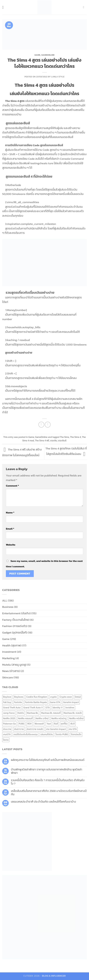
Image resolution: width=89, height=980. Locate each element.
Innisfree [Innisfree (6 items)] (70, 708)
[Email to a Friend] (48, 425)
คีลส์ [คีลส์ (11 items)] (56, 724)
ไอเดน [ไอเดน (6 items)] (6, 740)
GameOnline (48, 55)
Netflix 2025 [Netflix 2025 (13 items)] (9, 718)
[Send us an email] (85, 7)
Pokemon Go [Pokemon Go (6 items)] (10, 724)
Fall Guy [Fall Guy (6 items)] (7, 702)
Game (37, 55)
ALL (5, 601)
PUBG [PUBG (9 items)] (22, 724)
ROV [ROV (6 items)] (29, 724)
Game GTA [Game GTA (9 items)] (55, 702)
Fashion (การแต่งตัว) (15, 626)
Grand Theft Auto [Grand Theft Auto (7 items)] (12, 708)
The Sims (65, 437)
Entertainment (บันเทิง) (16, 613)
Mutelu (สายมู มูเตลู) (14, 665)
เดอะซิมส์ (62, 441)
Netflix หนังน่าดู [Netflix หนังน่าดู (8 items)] (59, 718)
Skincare (8, 677)
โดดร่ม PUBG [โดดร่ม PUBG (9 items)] (62, 734)
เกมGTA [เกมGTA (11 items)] (7, 734)
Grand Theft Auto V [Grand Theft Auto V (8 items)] (33, 708)
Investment (9, 652)
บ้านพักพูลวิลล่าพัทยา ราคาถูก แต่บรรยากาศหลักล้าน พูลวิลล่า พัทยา (46, 771)
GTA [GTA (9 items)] (48, 708)
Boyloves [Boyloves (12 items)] (19, 697)
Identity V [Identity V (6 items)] (58, 708)
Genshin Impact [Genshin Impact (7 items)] (71, 702)
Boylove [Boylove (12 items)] (7, 697)
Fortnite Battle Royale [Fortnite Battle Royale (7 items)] (36, 702)
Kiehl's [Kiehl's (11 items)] (21, 713)
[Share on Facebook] (41, 425)
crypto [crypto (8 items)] (53, 697)
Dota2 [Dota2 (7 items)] (78, 697)
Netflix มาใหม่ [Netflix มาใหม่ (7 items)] (42, 718)
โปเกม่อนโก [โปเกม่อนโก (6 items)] (76, 734)
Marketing (8, 658)
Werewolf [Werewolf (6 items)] (39, 724)
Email (10, 529)
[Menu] (4, 7)
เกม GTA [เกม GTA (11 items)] (73, 729)
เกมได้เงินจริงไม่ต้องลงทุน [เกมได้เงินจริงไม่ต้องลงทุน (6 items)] (26, 734)
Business (8, 607)
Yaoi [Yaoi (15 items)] (49, 724)
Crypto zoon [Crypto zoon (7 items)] (66, 697)
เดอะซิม (54, 441)
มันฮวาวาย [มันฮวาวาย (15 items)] (19, 729)
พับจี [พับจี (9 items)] (72, 724)
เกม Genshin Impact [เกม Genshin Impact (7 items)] (56, 729)
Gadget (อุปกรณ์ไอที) (15, 633)
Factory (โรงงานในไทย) (16, 620)
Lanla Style (58, 77)
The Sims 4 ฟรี (42, 441)
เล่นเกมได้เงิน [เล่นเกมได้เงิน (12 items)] (47, 734)
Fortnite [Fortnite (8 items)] (18, 702)
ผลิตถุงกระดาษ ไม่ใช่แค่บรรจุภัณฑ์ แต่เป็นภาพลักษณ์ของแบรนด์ (48, 760)
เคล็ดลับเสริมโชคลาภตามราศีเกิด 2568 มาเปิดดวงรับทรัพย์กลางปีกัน (49, 793)
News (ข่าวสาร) (11, 671)
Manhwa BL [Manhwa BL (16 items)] (33, 713)
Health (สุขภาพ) (12, 645)
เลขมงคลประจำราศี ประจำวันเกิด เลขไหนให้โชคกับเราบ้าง (43, 802)
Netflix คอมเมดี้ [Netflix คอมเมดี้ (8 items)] (25, 718)
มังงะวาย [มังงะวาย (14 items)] (7, 729)
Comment (12, 486)
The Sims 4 (76, 437)
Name (10, 513)
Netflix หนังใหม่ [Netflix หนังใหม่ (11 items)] (76, 718)
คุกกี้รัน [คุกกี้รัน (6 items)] (64, 724)
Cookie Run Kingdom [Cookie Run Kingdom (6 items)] (37, 697)
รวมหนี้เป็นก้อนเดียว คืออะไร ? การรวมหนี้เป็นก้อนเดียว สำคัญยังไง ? (48, 782)
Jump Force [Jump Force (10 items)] (9, 713)
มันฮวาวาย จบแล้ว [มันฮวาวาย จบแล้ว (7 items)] (35, 729)
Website (11, 545)
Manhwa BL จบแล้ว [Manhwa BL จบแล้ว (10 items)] (73, 713)
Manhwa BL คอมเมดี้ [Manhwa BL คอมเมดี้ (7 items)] (51, 713)
